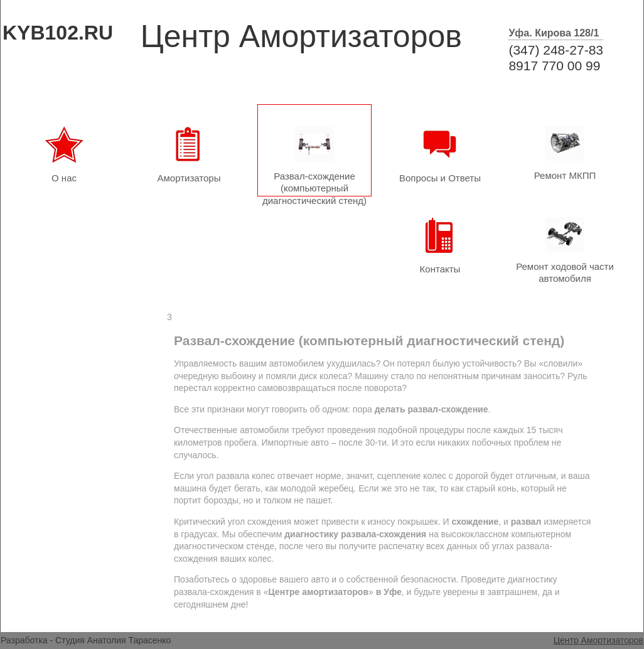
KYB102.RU (58, 33)
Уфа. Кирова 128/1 (554, 33)
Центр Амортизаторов (598, 640)
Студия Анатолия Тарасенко (113, 640)
